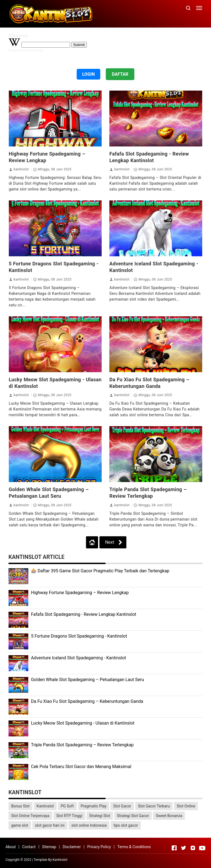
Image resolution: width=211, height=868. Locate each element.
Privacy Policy (99, 847)
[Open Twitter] (184, 848)
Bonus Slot (20, 806)
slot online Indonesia (89, 825)
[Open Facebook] (174, 848)
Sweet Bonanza (169, 816)
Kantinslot (45, 806)
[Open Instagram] (193, 848)
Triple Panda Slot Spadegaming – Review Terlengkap (82, 745)
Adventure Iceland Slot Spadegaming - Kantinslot (79, 658)
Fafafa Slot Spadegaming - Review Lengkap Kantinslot (84, 614)
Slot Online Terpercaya (30, 816)
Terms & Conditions (134, 847)
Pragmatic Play (94, 806)
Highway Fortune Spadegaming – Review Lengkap (80, 593)
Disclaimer (72, 847)
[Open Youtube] (202, 848)
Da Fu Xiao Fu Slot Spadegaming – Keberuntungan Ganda (87, 701)
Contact (29, 847)
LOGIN (88, 74)
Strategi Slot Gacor (133, 816)
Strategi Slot (100, 816)
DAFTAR (120, 74)
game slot (20, 825)
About (11, 847)
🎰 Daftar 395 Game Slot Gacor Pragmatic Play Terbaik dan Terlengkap (100, 571)
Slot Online (186, 806)
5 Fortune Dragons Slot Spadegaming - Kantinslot (79, 636)
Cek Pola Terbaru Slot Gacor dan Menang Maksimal (81, 767)
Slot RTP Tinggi (69, 816)
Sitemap (49, 847)
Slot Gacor (122, 806)
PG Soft (67, 806)
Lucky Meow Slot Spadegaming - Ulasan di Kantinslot (83, 723)
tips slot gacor (126, 825)
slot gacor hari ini (50, 825)
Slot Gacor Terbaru (154, 806)
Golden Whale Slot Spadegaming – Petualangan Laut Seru (88, 680)
